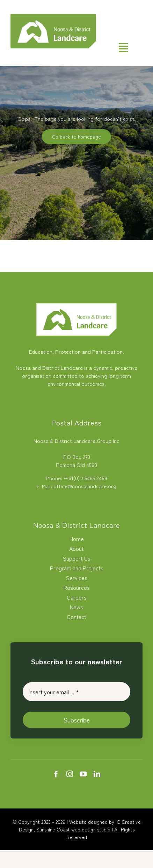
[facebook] (56, 774)
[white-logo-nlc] (76, 306)
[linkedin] (97, 774)
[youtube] (83, 774)
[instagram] (70, 774)
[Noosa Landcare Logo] (53, 17)
